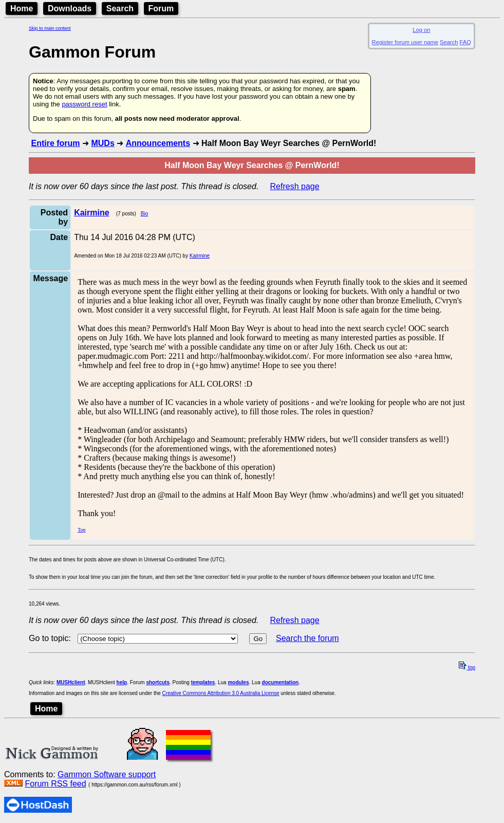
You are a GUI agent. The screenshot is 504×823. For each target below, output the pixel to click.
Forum (161, 8)
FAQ (465, 42)
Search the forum (307, 638)
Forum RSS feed (55, 784)
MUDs (102, 143)
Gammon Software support (107, 774)
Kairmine (200, 256)
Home (22, 8)
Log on (421, 30)
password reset (84, 104)
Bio (144, 214)
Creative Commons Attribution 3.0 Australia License (221, 693)
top (467, 667)
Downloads (70, 8)
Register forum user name (405, 42)
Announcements (158, 143)
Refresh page (295, 186)
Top (81, 530)
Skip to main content (50, 28)
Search (120, 8)
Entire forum (55, 143)
